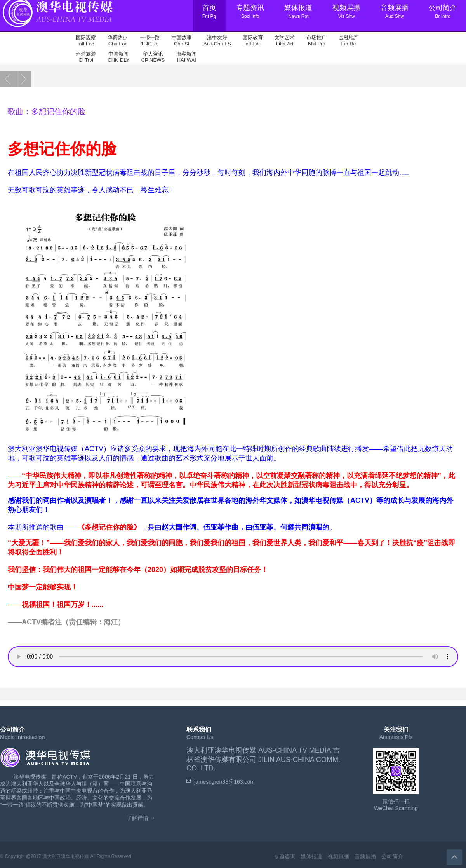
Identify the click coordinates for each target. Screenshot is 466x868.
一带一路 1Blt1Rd (150, 41)
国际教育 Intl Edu (253, 41)
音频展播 (365, 856)
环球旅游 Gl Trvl (86, 57)
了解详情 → (141, 818)
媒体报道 (311, 856)
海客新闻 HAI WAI (186, 57)
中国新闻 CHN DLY (118, 57)
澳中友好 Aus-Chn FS (217, 41)
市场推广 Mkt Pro (316, 41)
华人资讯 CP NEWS (153, 57)
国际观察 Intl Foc (86, 41)
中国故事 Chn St (182, 41)
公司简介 (392, 856)
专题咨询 (285, 856)
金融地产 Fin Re (349, 41)
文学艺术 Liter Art (285, 41)
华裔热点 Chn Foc (118, 41)
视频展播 (339, 856)
